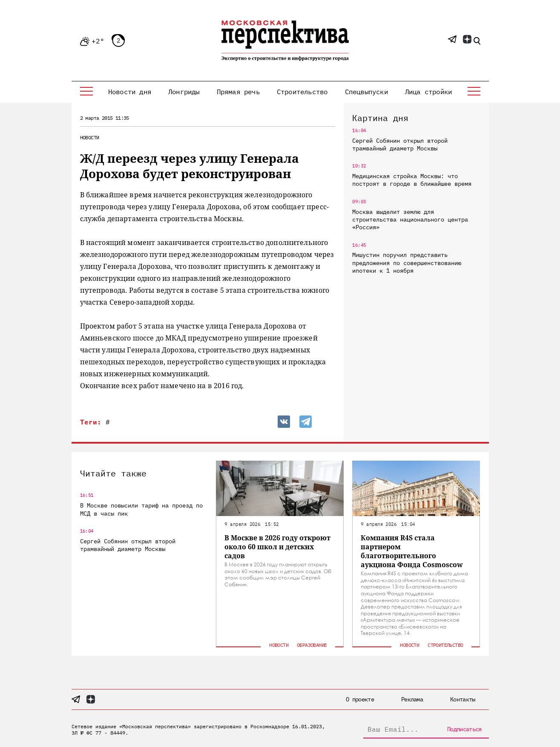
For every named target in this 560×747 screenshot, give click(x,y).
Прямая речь (238, 92)
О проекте (360, 699)
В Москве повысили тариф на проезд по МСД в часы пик (141, 509)
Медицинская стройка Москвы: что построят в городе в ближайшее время (412, 180)
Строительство (302, 92)
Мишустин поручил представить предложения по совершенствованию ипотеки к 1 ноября (407, 262)
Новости (90, 137)
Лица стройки (428, 92)
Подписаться (464, 729)
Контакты (462, 699)
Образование (312, 645)
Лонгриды (184, 92)
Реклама (412, 699)
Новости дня (130, 92)
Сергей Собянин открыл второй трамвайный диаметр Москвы (400, 144)
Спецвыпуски (366, 92)
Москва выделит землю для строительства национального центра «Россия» (410, 219)
